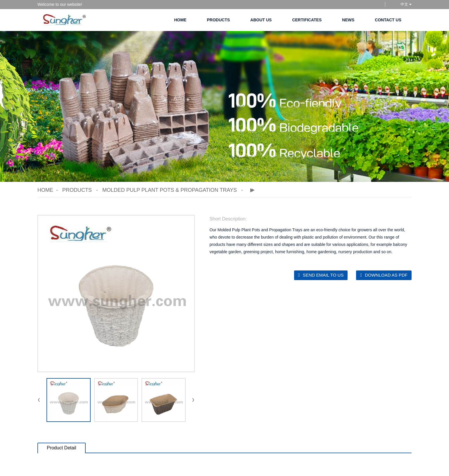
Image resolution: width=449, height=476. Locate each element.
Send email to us (323, 275)
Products (219, 20)
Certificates (307, 20)
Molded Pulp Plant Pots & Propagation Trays (170, 190)
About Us (261, 20)
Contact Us (388, 20)
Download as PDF (386, 275)
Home (180, 20)
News (348, 20)
